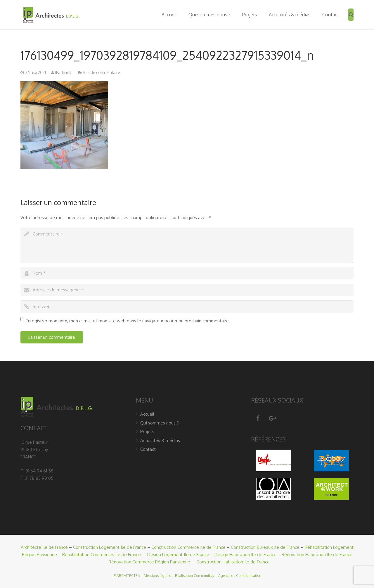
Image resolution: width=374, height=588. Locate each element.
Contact (148, 449)
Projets (147, 432)
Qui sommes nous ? (160, 423)
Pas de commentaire (102, 72)
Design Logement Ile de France (178, 555)
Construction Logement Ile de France (110, 547)
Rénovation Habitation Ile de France (317, 555)
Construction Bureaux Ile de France (265, 547)
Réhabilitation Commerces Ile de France (102, 555)
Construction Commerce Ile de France (188, 547)
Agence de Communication (240, 576)
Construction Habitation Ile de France (233, 562)
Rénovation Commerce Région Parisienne (149, 562)
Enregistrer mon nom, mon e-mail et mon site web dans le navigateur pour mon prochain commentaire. (128, 321)
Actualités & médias (160, 440)
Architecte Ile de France (44, 547)
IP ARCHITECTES (126, 576)
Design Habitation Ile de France (245, 555)
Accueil (147, 414)
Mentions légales (157, 576)
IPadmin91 (64, 72)
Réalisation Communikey (195, 576)
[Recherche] (351, 15)
